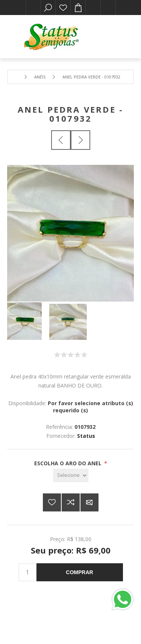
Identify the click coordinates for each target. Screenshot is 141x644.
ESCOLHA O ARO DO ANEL (69, 463)
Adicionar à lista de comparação (71, 502)
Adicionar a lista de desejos (52, 502)
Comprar (79, 572)
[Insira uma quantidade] (27, 572)
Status (86, 436)
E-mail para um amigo (89, 502)
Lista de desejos (63, 8)
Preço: (58, 539)
